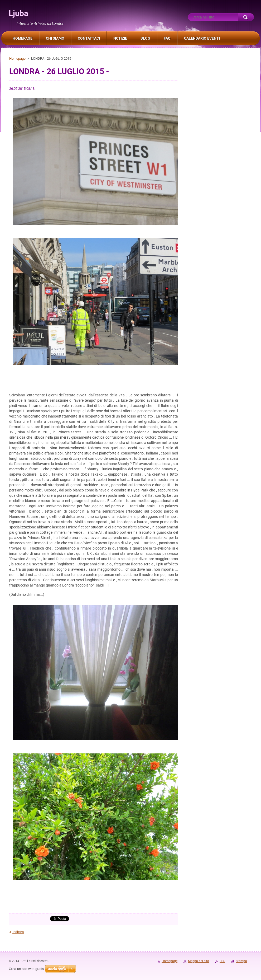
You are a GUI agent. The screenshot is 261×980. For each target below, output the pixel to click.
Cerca (246, 17)
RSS (222, 961)
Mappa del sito (199, 961)
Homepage (17, 58)
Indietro (18, 932)
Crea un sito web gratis (26, 969)
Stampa (241, 961)
